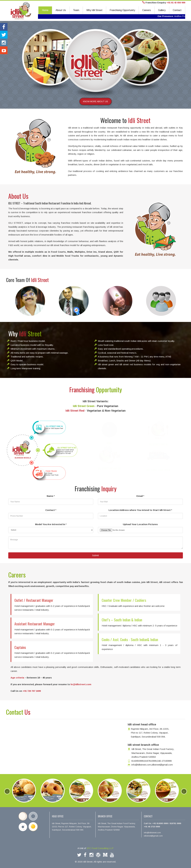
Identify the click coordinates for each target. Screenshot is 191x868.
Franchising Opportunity (122, 10)
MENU (109, 440)
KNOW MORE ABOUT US (96, 101)
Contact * (51, 510)
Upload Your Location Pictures (140, 524)
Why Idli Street (94, 10)
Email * (140, 496)
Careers (147, 10)
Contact (177, 10)
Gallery (162, 10)
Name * (51, 496)
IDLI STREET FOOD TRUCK (158, 467)
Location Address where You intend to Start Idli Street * (140, 510)
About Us (61, 10)
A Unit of (96, 848)
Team (76, 10)
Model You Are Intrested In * (51, 524)
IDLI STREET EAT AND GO (109, 465)
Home (45, 10)
